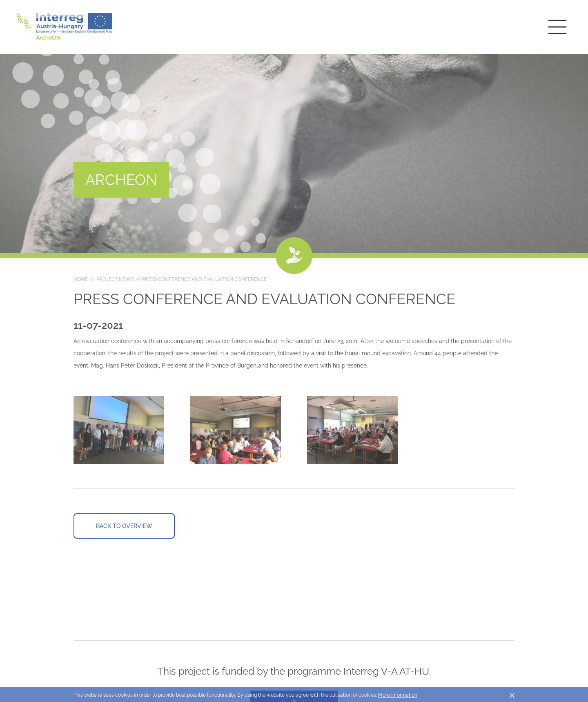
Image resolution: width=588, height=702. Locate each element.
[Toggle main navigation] (557, 27)
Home (81, 279)
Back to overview (124, 526)
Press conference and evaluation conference (204, 279)
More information (398, 695)
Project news (115, 279)
